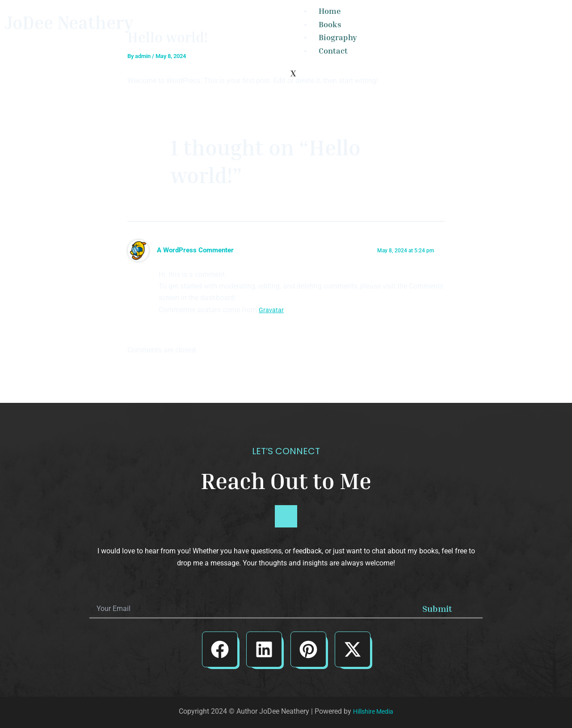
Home (330, 11)
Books (330, 24)
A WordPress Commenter (198, 250)
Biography (338, 37)
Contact (333, 50)
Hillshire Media (373, 711)
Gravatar (272, 310)
